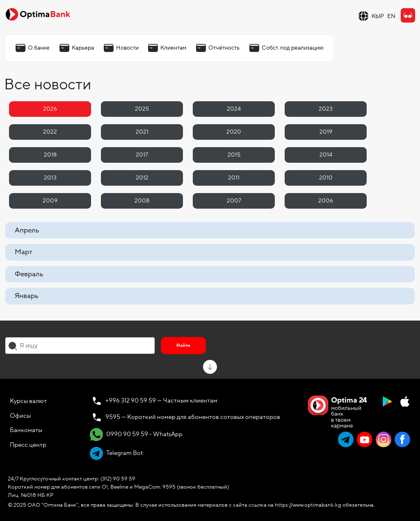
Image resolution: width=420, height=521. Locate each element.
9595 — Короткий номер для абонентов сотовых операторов (193, 417)
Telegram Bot (116, 453)
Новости (127, 48)
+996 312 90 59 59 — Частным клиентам (161, 400)
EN (391, 16)
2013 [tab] (50, 178)
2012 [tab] (142, 178)
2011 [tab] (234, 178)
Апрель (27, 230)
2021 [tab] (142, 132)
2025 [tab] (142, 109)
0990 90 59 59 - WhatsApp (136, 435)
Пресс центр (28, 445)
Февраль (29, 274)
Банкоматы (26, 430)
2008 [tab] (142, 201)
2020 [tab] (234, 132)
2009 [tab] (50, 201)
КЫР (378, 16)
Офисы (20, 416)
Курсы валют (28, 401)
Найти (183, 345)
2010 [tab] (326, 178)
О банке (39, 48)
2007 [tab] (234, 201)
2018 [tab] (50, 155)
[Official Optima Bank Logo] (38, 14)
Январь (26, 296)
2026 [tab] (50, 109)
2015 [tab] (234, 155)
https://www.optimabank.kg (308, 505)
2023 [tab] (326, 109)
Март (24, 252)
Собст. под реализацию (293, 48)
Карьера (83, 48)
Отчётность (224, 48)
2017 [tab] (142, 155)
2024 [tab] (234, 109)
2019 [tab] (326, 132)
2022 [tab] (50, 132)
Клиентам (173, 48)
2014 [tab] (326, 155)
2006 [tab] (326, 201)
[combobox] (80, 346)
